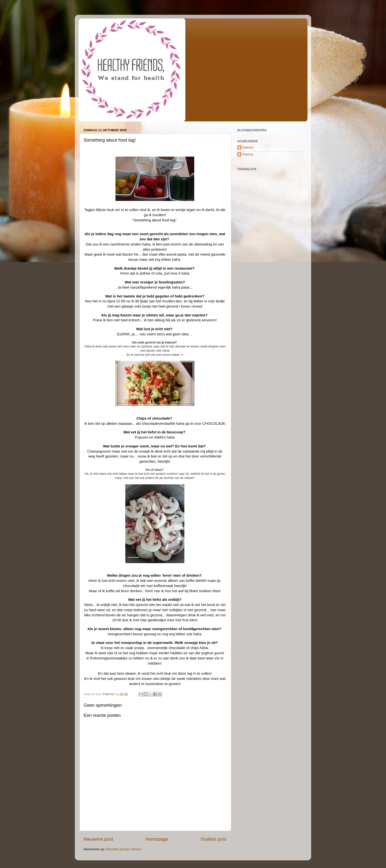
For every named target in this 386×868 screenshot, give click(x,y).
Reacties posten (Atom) (123, 849)
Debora (248, 147)
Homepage (157, 839)
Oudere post (213, 839)
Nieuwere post (98, 839)
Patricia (248, 154)
